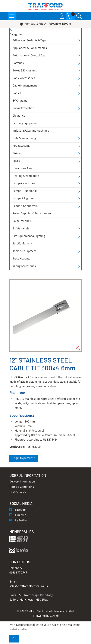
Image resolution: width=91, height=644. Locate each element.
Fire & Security (21, 146)
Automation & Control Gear (30, 56)
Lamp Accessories (24, 184)
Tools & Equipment (24, 251)
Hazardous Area (22, 169)
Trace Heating (21, 259)
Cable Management (25, 86)
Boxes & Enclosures (25, 71)
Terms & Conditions (22, 487)
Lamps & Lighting (24, 199)
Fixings (17, 154)
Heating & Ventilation (26, 176)
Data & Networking (24, 138)
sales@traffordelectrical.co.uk (29, 586)
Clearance (19, 116)
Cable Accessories (24, 78)
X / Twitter (18, 521)
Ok (14, 639)
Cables (17, 93)
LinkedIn (18, 515)
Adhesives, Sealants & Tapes (30, 41)
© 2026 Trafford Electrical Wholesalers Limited (46, 612)
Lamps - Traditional (25, 191)
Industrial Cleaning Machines (31, 131)
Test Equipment (22, 244)
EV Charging (20, 101)
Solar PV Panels (22, 221)
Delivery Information (22, 482)
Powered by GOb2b (47, 616)
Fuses (16, 161)
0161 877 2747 (18, 573)
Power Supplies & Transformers (32, 214)
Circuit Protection (23, 108)
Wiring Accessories (24, 266)
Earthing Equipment (25, 123)
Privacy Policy (18, 492)
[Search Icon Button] (79, 16)
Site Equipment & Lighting (29, 236)
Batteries (18, 63)
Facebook (18, 510)
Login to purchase (24, 458)
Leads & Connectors (25, 206)
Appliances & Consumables (30, 48)
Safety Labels (21, 229)
